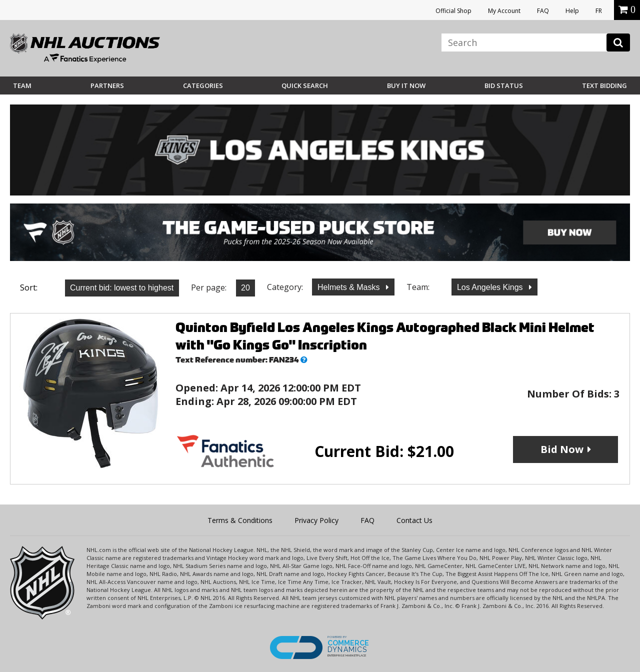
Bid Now (562, 449)
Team (22, 85)
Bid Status (504, 85)
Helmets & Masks (350, 287)
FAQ (543, 11)
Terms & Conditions (240, 520)
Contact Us (414, 520)
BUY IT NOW (406, 85)
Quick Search (305, 85)
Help (572, 11)
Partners (107, 85)
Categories (203, 85)
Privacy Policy (316, 520)
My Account (504, 11)
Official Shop (453, 11)
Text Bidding (604, 85)
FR (599, 11)
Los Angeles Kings (491, 287)
